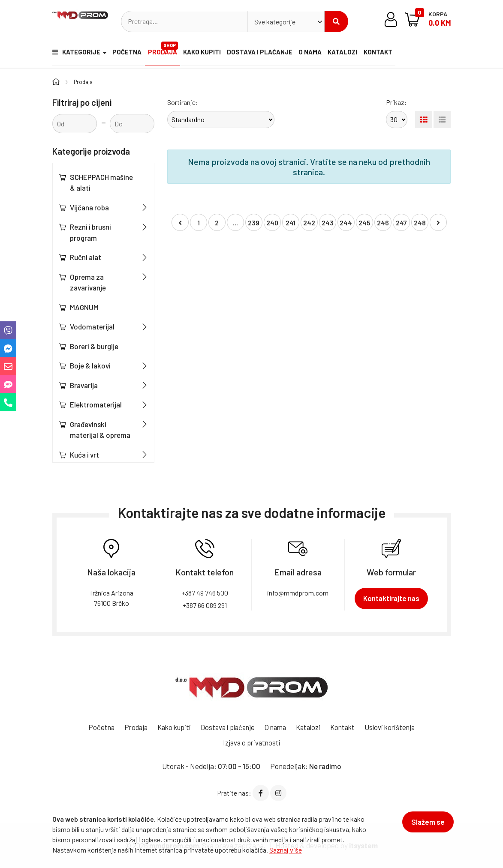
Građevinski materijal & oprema (100, 429)
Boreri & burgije (94, 346)
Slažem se (425, 824)
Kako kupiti (205, 53)
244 (346, 223)
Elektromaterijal (96, 404)
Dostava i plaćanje (263, 53)
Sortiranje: (183, 102)
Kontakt (387, 53)
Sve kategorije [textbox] (275, 22)
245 (364, 223)
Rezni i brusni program (90, 232)
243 (328, 223)
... (235, 223)
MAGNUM (84, 307)
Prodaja (165, 49)
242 (309, 223)
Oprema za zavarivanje (88, 282)
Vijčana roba (89, 207)
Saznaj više (286, 850)
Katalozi (349, 53)
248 (420, 223)
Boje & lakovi (90, 365)
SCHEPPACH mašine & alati (101, 182)
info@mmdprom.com (298, 592)
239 (254, 223)
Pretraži (336, 21)
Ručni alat (86, 257)
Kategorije (75, 53)
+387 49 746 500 (205, 592)
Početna (126, 53)
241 (291, 223)
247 (401, 223)
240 (272, 223)
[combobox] (286, 21)
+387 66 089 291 (205, 605)
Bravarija (84, 385)
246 (383, 223)
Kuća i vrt (84, 454)
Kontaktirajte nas (391, 598)
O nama (315, 53)
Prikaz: (396, 102)
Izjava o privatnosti (252, 742)
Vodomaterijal (92, 326)
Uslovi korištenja (396, 727)
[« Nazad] (180, 222)
